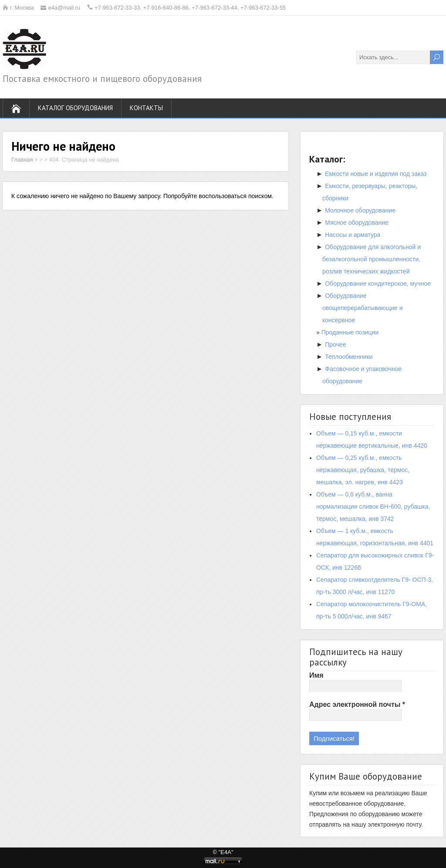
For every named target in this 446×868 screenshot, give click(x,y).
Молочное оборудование (360, 210)
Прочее (335, 344)
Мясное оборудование (357, 223)
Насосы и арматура (353, 235)
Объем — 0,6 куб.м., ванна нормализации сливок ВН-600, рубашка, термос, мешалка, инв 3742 (373, 507)
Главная (22, 160)
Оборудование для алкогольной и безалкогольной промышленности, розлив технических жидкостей (372, 259)
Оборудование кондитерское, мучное (378, 284)
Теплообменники (349, 357)
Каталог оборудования (75, 108)
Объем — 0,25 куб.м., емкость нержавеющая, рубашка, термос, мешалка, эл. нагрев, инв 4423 (363, 470)
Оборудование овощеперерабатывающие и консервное (363, 308)
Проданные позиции (350, 332)
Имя (316, 675)
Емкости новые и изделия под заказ (376, 174)
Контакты (146, 108)
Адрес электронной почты (357, 704)
